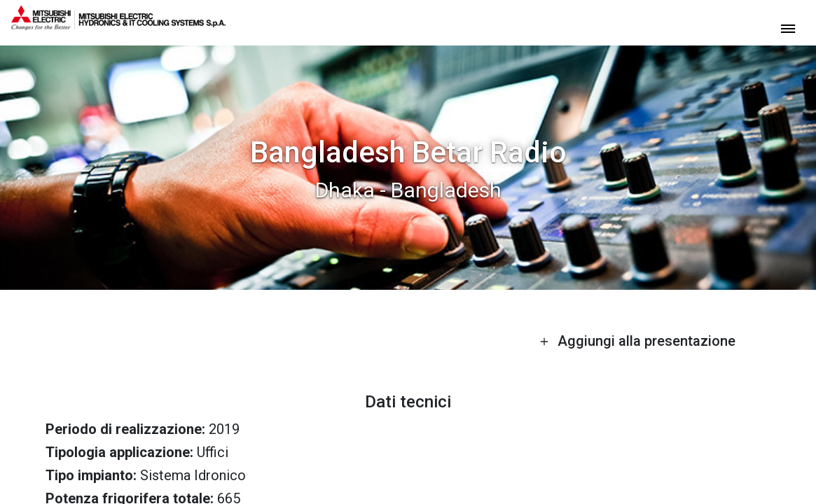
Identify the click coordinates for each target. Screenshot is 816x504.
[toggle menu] (788, 28)
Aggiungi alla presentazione (637, 341)
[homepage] (118, 24)
